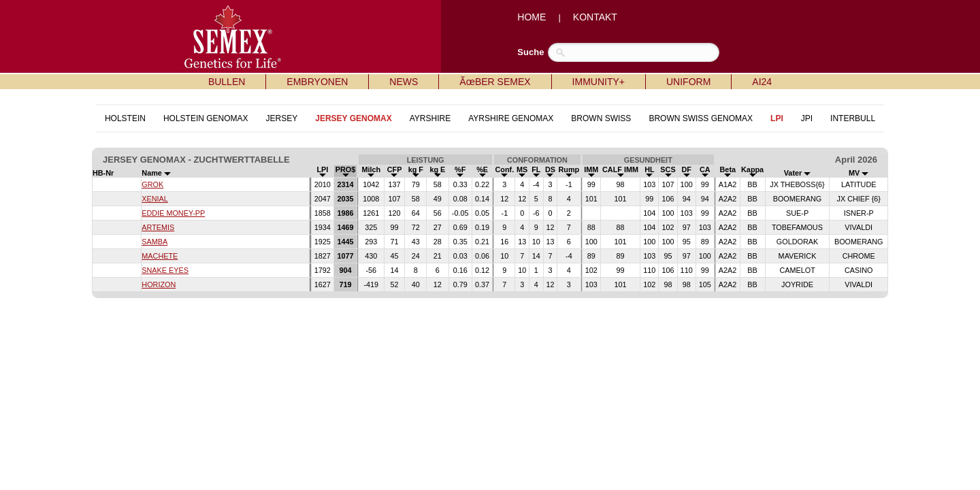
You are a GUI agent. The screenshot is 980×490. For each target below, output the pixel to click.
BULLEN (227, 82)
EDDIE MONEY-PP (173, 213)
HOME (532, 17)
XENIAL (155, 199)
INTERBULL (853, 118)
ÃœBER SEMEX (495, 82)
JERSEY (282, 118)
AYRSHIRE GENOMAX (511, 118)
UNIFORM (688, 82)
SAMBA (154, 242)
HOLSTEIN (125, 118)
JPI (807, 118)
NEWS (404, 82)
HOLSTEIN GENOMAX (206, 118)
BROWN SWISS (601, 118)
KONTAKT (595, 17)
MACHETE (160, 256)
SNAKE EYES (165, 270)
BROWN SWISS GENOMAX (701, 118)
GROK (152, 184)
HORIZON (159, 284)
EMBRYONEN (317, 82)
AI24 (762, 82)
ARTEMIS (158, 227)
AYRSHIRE (430, 118)
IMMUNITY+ (599, 82)
